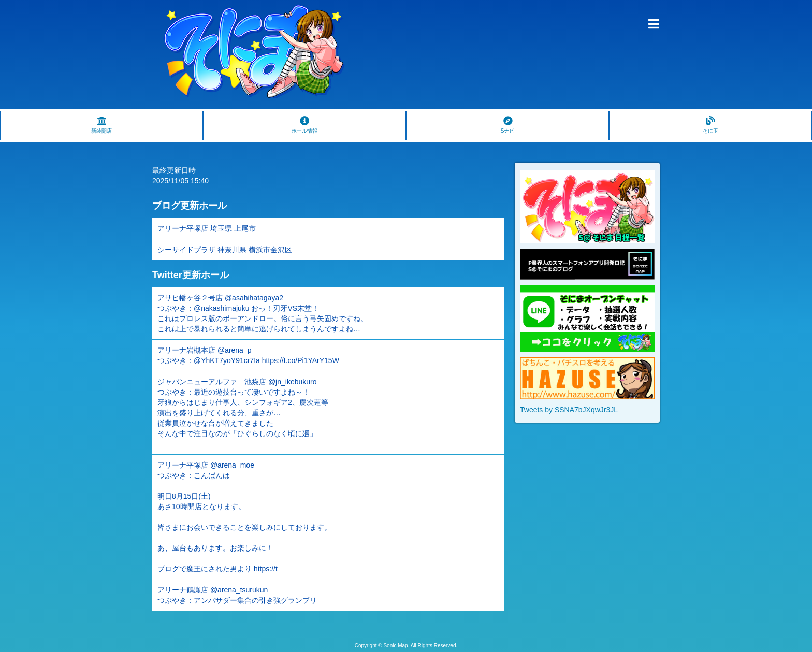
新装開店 (102, 125)
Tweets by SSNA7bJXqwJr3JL (569, 410)
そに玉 (711, 125)
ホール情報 (304, 125)
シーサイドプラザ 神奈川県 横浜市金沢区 (225, 250)
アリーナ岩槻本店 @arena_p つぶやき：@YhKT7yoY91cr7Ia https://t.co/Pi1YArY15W (248, 355)
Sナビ (508, 125)
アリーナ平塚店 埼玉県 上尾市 (207, 228)
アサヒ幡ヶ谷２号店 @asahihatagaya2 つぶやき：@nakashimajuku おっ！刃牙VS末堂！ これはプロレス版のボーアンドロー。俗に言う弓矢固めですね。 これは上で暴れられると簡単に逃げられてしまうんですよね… (263, 313)
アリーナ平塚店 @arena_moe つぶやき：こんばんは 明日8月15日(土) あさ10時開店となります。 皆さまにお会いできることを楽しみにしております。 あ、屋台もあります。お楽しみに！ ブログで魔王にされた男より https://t (244, 517)
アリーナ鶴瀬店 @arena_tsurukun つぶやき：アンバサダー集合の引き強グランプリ (237, 595)
